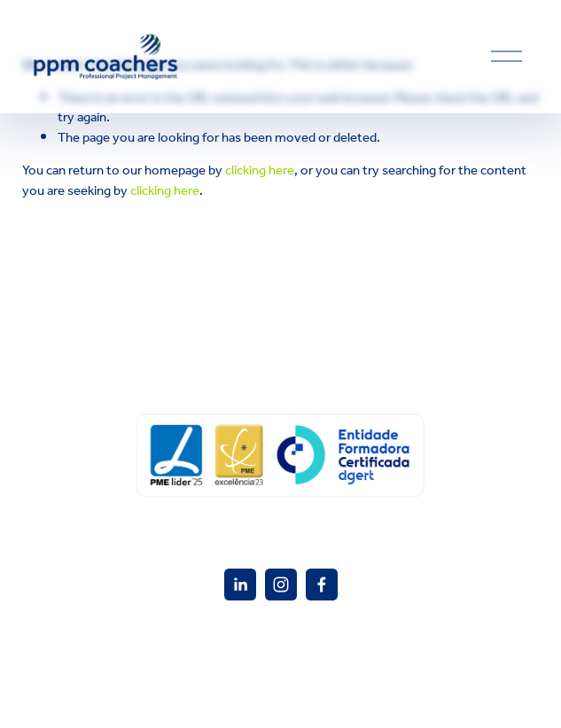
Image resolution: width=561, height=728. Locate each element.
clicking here (260, 171)
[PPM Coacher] (240, 585)
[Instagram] (281, 585)
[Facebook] (322, 585)
